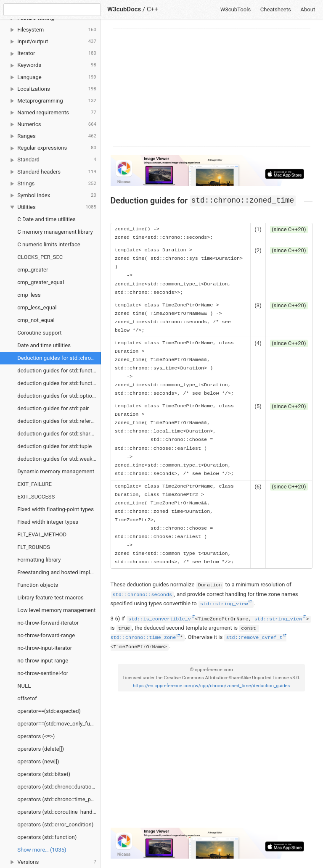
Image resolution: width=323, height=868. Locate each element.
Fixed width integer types (48, 522)
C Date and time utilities (46, 219)
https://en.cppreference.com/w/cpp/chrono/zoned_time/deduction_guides (211, 686)
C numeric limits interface (49, 244)
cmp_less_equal (37, 307)
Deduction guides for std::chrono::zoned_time (59, 358)
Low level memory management (56, 610)
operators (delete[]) (41, 749)
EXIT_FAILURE (34, 484)
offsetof (27, 698)
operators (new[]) (38, 761)
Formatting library (39, 560)
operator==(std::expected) (49, 711)
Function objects (38, 585)
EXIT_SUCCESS (36, 497)
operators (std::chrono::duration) (57, 787)
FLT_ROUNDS (34, 547)
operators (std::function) (47, 837)
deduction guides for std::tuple (54, 446)
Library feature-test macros (50, 598)
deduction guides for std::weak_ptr (59, 459)
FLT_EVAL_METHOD (42, 534)
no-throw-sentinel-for (43, 673)
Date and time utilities (44, 345)
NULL (24, 686)
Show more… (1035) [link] (42, 850)
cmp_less (29, 295)
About (308, 9)
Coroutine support (39, 333)
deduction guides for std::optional (58, 396)
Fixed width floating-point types (56, 509)
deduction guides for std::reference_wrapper (59, 421)
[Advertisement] (212, 87)
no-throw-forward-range (46, 635)
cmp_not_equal (36, 320)
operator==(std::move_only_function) (59, 724)
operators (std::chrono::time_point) (59, 799)
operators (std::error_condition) (55, 824)
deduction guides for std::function (58, 371)
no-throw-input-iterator (45, 648)
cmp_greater (33, 270)
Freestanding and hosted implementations (59, 572)
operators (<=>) (36, 736)
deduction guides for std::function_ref (59, 383)
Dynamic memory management (56, 471)
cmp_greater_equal (41, 282)
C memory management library (55, 232)
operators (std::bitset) (44, 774)
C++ (152, 9)
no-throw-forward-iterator (48, 623)
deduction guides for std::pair (53, 408)
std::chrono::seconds (143, 595)
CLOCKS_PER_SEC (40, 257)
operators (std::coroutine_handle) (58, 812)
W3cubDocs (124, 9)
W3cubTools (236, 9)
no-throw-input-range (43, 661)
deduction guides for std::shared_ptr (59, 434)
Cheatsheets (276, 9)
